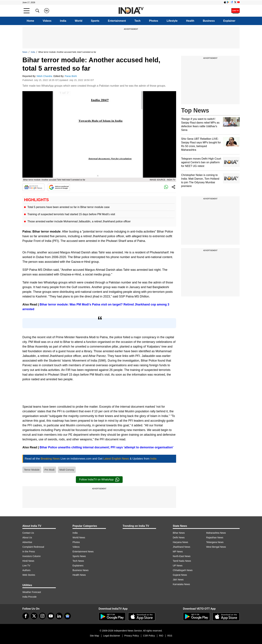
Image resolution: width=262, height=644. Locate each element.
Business (209, 21)
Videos (47, 21)
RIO (161, 636)
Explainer (229, 21)
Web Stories (29, 575)
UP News (178, 566)
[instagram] (42, 616)
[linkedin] (59, 616)
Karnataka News (181, 584)
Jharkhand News (181, 547)
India (63, 21)
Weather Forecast (32, 592)
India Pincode (29, 597)
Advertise (27, 542)
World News (79, 538)
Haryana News (180, 542)
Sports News (79, 556)
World (78, 21)
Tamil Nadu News (182, 561)
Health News (79, 575)
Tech (138, 21)
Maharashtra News (216, 533)
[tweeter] (34, 616)
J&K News (178, 580)
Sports (95, 21)
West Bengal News (216, 547)
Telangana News (215, 542)
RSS (170, 636)
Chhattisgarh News (183, 570)
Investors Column (31, 556)
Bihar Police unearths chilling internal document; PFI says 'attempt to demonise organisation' (107, 447)
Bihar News (179, 533)
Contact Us (28, 533)
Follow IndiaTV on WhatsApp (99, 480)
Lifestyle (172, 21)
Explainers (78, 566)
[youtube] (51, 616)
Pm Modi (50, 470)
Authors (26, 570)
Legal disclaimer (112, 636)
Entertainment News (83, 552)
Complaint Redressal (33, 547)
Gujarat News (180, 575)
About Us (27, 538)
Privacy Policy (132, 636)
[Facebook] (26, 616)
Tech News (78, 561)
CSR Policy (149, 636)
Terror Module (32, 470)
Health (190, 21)
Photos (154, 21)
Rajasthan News (215, 538)
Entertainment (117, 21)
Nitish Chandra (45, 76)
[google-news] (68, 616)
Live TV (26, 566)
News (25, 52)
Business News (81, 570)
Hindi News (28, 561)
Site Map (94, 636)
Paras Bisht (71, 76)
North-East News (182, 556)
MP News (178, 552)
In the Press (29, 552)
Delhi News (179, 538)
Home (30, 21)
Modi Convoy (67, 470)
